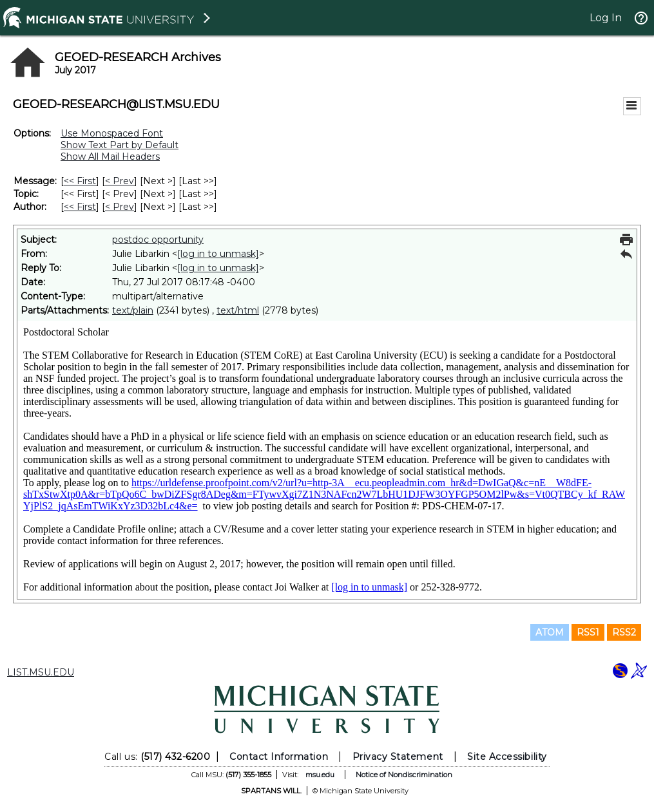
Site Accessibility (507, 757)
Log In (606, 18)
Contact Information (279, 757)
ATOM (550, 632)
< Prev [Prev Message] (120, 181)
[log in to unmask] (218, 254)
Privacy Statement (398, 757)
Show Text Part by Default (120, 145)
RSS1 (588, 632)
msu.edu (320, 775)
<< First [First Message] (80, 181)
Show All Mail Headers (110, 156)
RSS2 (624, 632)
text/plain (133, 310)
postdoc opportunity (158, 240)
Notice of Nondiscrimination (404, 775)
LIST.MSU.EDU (41, 672)
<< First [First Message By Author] (80, 207)
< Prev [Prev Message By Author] (120, 207)
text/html (238, 310)
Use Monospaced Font (112, 133)
